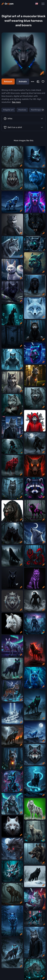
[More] (33, 82)
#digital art (8, 110)
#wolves (22, 110)
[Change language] (37, 4)
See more (16, 102)
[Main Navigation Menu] (43, 4)
